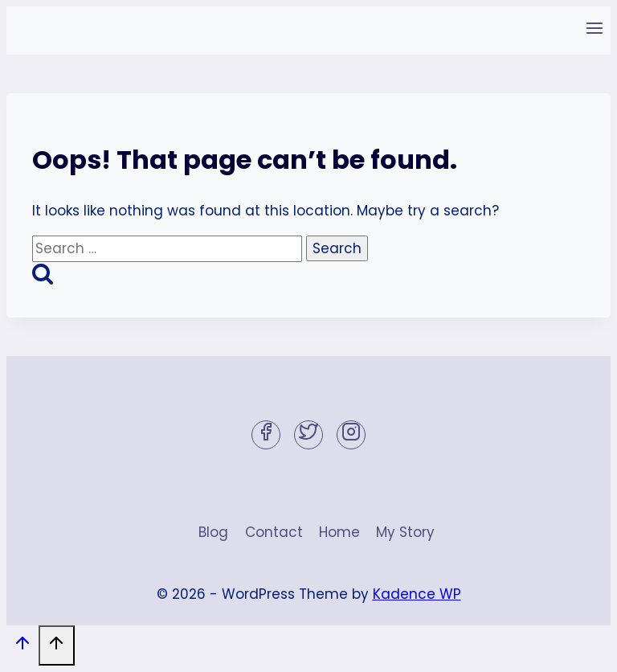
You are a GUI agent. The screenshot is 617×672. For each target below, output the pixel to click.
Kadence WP (417, 594)
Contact (274, 532)
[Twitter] (308, 435)
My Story (405, 532)
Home (339, 532)
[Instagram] (351, 435)
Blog (213, 532)
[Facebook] (266, 435)
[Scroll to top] (22, 647)
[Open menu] (594, 30)
